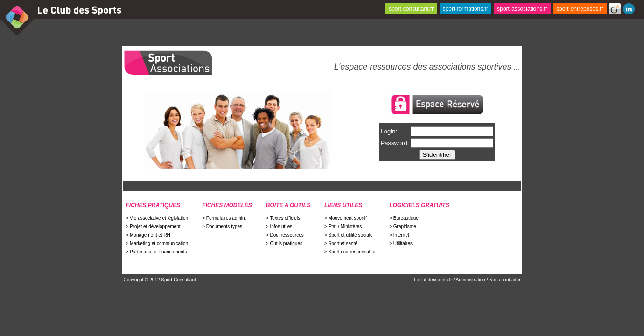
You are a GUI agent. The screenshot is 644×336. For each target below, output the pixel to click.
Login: (389, 131)
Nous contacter (505, 280)
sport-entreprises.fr (580, 9)
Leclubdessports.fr (434, 280)
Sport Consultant (178, 280)
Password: (395, 143)
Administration (471, 280)
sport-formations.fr (465, 9)
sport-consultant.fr (411, 9)
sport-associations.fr (522, 9)
